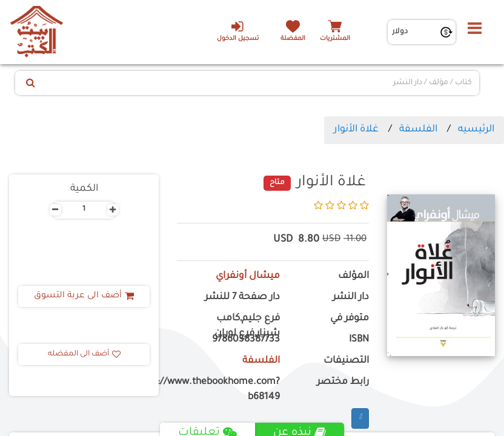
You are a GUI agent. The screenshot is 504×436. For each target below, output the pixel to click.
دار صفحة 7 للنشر (242, 298)
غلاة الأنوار (356, 130)
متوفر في (350, 319)
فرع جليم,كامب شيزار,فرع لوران (247, 326)
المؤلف (353, 276)
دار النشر (351, 298)
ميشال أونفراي (247, 276)
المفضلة (293, 39)
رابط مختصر (343, 382)
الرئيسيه (476, 130)
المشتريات (335, 39)
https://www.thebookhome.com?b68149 (228, 390)
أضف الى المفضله (84, 354)
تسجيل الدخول (237, 31)
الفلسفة (418, 130)
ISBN (359, 340)
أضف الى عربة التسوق (84, 296)
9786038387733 (246, 340)
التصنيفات (346, 361)
